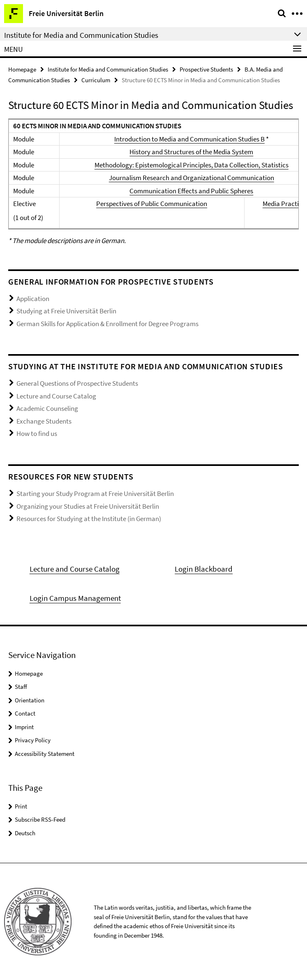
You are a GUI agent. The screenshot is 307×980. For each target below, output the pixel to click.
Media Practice (284, 204)
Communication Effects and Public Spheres (191, 191)
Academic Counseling (47, 408)
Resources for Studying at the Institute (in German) (89, 519)
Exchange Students (44, 421)
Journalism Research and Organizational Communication (192, 178)
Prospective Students (206, 69)
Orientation (30, 700)
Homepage (22, 69)
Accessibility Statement (45, 754)
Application (33, 299)
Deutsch (25, 833)
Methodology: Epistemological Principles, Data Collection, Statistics (192, 165)
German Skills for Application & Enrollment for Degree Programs (107, 324)
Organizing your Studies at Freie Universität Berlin (88, 506)
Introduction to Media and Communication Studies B (189, 139)
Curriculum (96, 80)
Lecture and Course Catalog (56, 396)
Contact (25, 713)
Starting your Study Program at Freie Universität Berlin (95, 493)
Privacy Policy (33, 740)
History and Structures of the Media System (191, 152)
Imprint (24, 727)
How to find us (37, 433)
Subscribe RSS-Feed (40, 819)
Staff (21, 687)
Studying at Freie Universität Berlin (66, 311)
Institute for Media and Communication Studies (108, 69)
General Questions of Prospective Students (77, 383)
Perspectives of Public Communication (152, 204)
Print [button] (21, 806)
